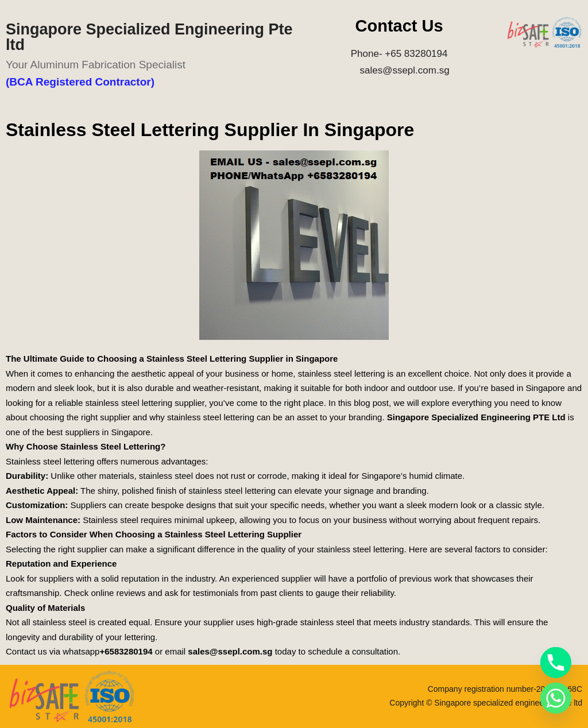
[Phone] (556, 663)
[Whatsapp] (556, 698)
